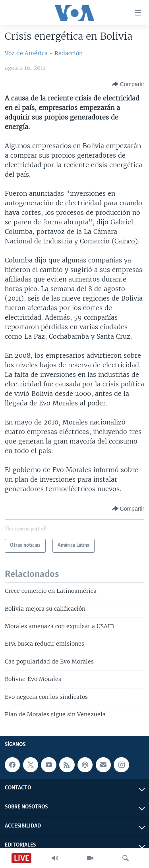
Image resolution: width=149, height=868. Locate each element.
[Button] (128, 84)
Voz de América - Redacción (44, 53)
